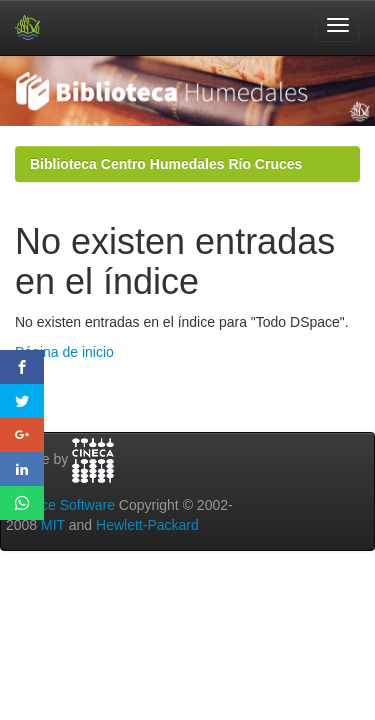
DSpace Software (60, 505)
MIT (53, 525)
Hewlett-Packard (147, 525)
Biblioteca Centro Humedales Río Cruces (166, 164)
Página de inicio (64, 352)
